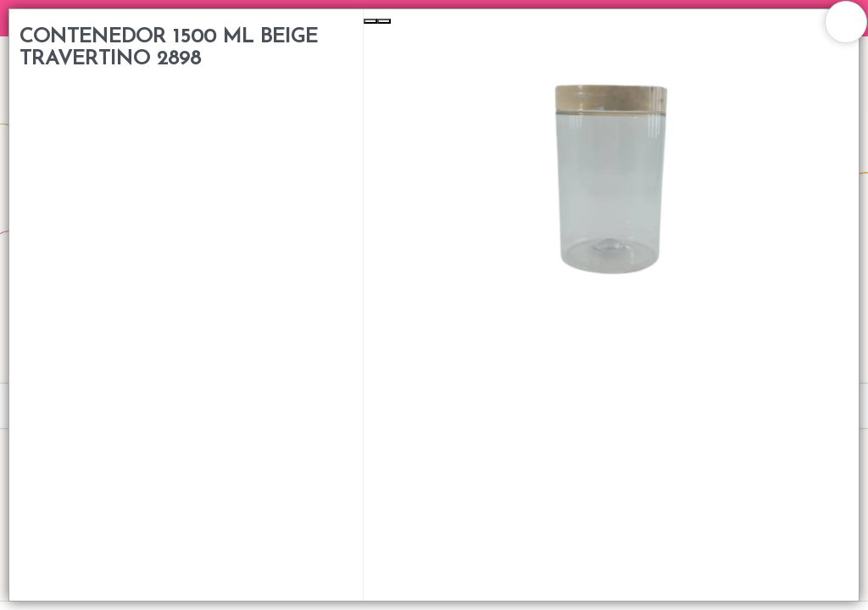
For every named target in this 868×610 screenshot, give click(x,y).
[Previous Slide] (370, 21)
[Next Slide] (384, 21)
